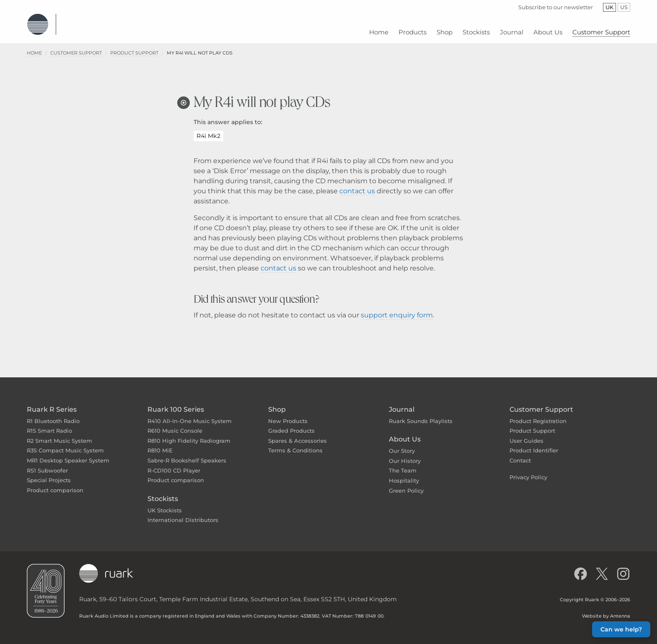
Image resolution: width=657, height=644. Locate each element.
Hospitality (404, 474)
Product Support (134, 47)
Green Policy (406, 484)
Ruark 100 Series (176, 403)
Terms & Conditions (295, 444)
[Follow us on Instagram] (623, 567)
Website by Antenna (606, 610)
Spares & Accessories (297, 434)
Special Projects (49, 474)
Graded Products (291, 424)
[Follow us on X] (602, 567)
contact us (357, 185)
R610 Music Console (175, 424)
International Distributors (183, 514)
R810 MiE (160, 444)
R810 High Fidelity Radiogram (189, 434)
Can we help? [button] (621, 629)
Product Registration (538, 415)
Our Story (402, 444)
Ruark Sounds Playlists (421, 415)
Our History (405, 454)
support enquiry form (397, 309)
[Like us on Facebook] (581, 567)
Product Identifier (534, 444)
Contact (520, 454)
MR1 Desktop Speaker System (68, 454)
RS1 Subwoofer (47, 464)
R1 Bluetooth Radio (53, 415)
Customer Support (76, 47)
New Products (288, 415)
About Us (405, 433)
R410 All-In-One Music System (190, 415)
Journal (402, 403)
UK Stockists (165, 504)
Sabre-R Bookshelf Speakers (187, 454)
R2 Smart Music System (59, 434)
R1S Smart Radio (49, 424)
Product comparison (55, 484)
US (625, 7)
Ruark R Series (52, 403)
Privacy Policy (528, 471)
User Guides (526, 434)
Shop (277, 403)
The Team (403, 464)
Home (34, 47)
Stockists (163, 492)
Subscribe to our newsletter (556, 7)
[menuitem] (379, 29)
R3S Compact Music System (65, 444)
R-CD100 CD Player (174, 464)
